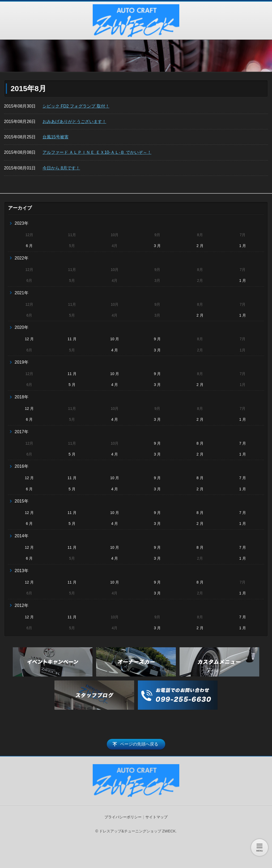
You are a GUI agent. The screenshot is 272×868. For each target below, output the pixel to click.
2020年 (22, 327)
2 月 (200, 246)
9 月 (157, 339)
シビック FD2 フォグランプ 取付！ (76, 106)
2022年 (22, 258)
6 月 (29, 246)
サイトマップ (156, 817)
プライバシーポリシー (123, 817)
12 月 (29, 339)
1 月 (243, 246)
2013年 (22, 571)
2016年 (22, 466)
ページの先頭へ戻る (139, 744)
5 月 (72, 385)
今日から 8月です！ (61, 168)
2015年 (22, 501)
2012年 (22, 605)
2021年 (22, 293)
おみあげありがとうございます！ (74, 122)
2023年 (22, 223)
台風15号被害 (56, 137)
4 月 (115, 350)
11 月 (72, 339)
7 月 (243, 443)
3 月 (157, 246)
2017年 (22, 432)
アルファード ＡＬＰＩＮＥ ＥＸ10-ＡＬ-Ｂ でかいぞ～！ (97, 152)
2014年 (22, 536)
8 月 (200, 443)
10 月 (115, 339)
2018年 (22, 397)
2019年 (22, 362)
